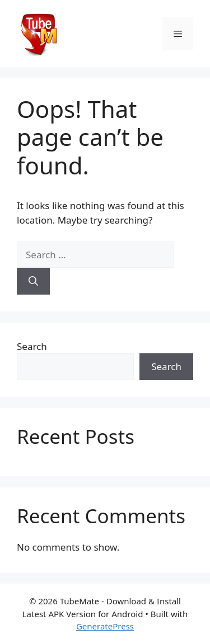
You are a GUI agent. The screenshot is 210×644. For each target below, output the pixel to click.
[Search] (33, 281)
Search (32, 346)
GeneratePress (105, 626)
